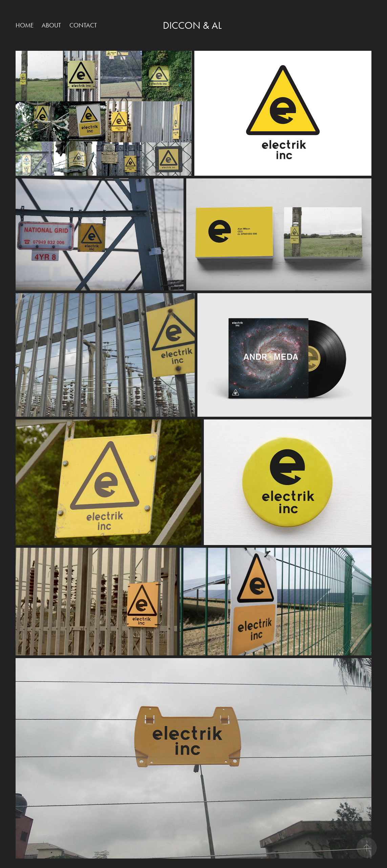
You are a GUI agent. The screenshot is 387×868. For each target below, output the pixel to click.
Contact (83, 25)
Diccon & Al (192, 25)
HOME (25, 25)
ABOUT (51, 25)
